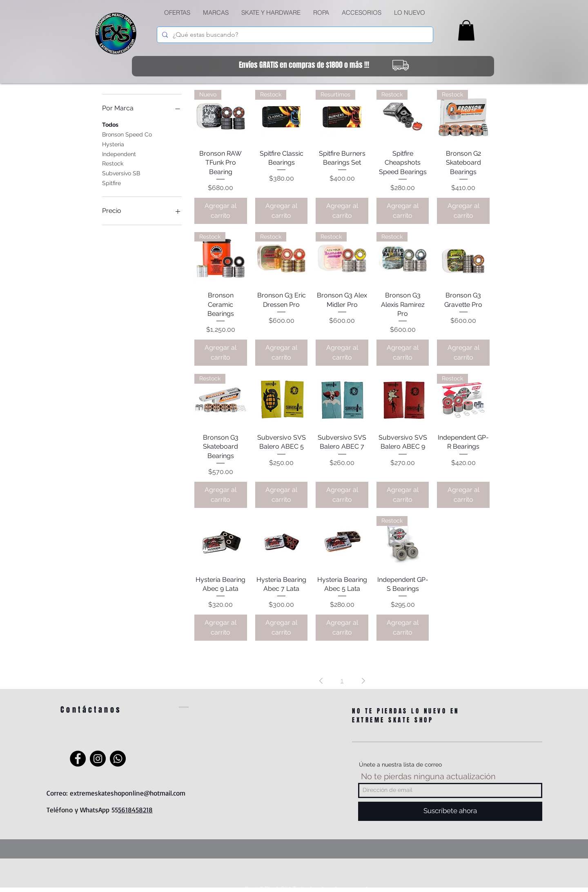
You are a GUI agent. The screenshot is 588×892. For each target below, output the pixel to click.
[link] (466, 30)
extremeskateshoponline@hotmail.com (128, 793)
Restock (113, 163)
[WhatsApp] (118, 759)
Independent (119, 153)
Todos (110, 124)
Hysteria (113, 144)
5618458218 (135, 810)
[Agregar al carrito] (221, 211)
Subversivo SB (121, 173)
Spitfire (111, 182)
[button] (271, 13)
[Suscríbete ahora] (450, 811)
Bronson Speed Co (127, 134)
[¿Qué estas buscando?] (294, 35)
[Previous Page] (321, 681)
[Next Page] (363, 681)
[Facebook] (78, 759)
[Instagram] (98, 759)
